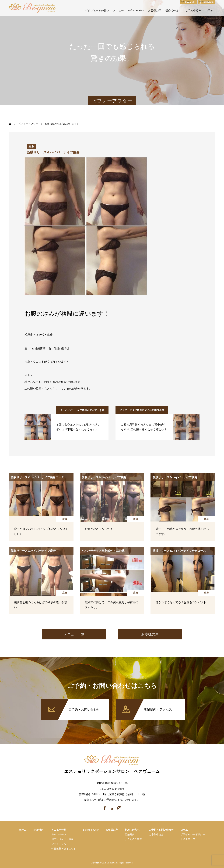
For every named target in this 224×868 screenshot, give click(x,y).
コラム (209, 10)
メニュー (118, 10)
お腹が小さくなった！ (99, 529)
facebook (185, 1)
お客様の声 (155, 10)
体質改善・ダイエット (64, 849)
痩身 (65, 519)
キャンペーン (59, 835)
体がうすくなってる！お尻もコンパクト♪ (182, 602)
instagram (203, 1)
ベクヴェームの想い (97, 10)
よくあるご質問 (133, 839)
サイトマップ (188, 839)
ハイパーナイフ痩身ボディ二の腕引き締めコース (142, 411)
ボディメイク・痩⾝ (62, 839)
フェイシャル (59, 844)
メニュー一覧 (74, 634)
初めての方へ (173, 10)
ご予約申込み (193, 10)
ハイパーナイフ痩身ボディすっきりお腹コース (85, 411)
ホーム (23, 830)
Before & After (136, 10)
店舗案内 (130, 835)
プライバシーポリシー (193, 835)
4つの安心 (39, 830)
